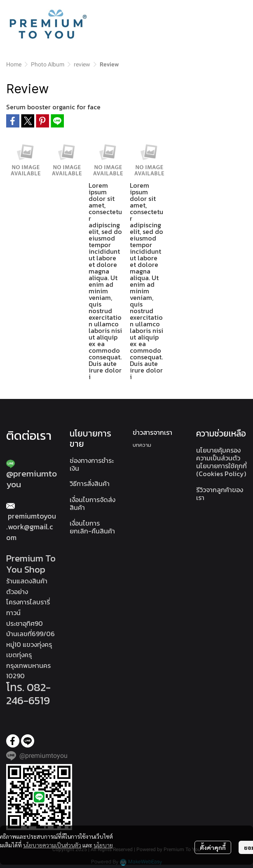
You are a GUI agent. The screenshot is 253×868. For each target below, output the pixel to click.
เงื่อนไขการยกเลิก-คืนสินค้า (92, 527)
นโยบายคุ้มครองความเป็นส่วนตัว (218, 454)
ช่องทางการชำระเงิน (92, 464)
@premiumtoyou (32, 479)
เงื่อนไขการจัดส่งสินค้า (93, 504)
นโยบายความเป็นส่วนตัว (52, 845)
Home (14, 64)
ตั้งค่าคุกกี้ (213, 847)
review (82, 64)
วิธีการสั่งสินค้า (90, 484)
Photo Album (48, 64)
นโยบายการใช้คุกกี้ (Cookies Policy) (221, 470)
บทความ (142, 445)
